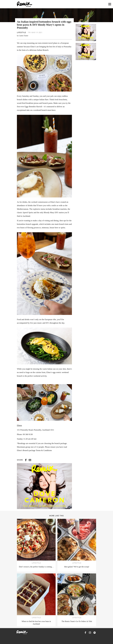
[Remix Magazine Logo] (25, 4)
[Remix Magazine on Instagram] (90, 633)
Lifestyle (21, 33)
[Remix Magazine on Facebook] (85, 633)
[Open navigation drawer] (110, 4)
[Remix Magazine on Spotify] (95, 633)
